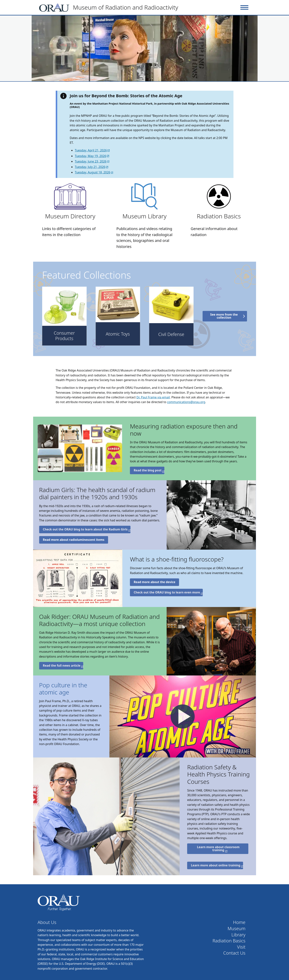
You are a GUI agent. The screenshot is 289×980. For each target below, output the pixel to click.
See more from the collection (224, 316)
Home (239, 922)
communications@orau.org (186, 402)
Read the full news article (62, 665)
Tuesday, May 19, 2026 (90, 156)
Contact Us (234, 953)
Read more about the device (154, 582)
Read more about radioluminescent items (74, 540)
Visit (241, 947)
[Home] (110, 7)
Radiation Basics (219, 216)
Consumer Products (64, 336)
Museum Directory (70, 216)
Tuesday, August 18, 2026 (92, 172)
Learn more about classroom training (218, 849)
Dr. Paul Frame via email (153, 397)
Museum (237, 929)
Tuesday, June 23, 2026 (91, 161)
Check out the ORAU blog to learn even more (167, 592)
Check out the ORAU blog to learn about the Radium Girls (85, 529)
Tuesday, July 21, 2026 (90, 167)
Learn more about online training (216, 865)
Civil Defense (171, 334)
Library (238, 935)
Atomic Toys (118, 334)
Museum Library (144, 216)
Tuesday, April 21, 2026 (91, 150)
